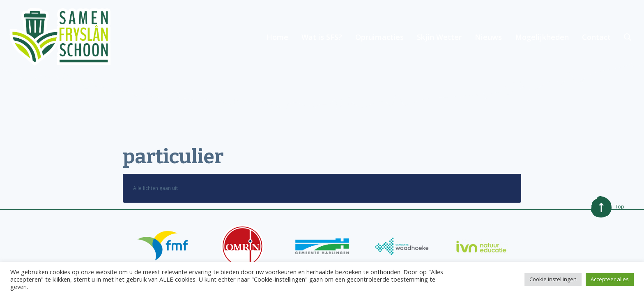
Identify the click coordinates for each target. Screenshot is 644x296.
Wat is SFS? (322, 37)
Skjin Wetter (439, 37)
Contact (596, 37)
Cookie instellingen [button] (553, 279)
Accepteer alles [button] (610, 279)
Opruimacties (379, 37)
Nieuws (488, 37)
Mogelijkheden (542, 37)
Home (277, 37)
